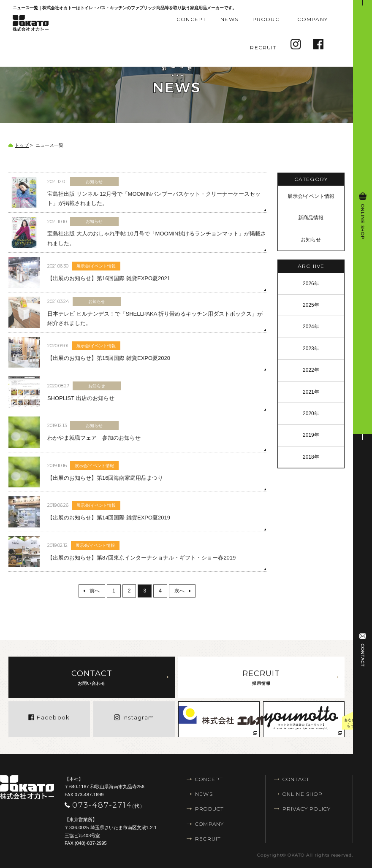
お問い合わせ (92, 677)
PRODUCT (268, 19)
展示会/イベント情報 (311, 196)
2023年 (311, 349)
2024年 (311, 327)
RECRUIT (263, 47)
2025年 (311, 305)
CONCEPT (191, 19)
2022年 (311, 370)
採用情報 (261, 677)
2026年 (311, 284)
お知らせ (311, 240)
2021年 (311, 392)
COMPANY (312, 19)
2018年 (311, 457)
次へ (179, 591)
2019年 (311, 435)
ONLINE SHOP (303, 794)
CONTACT (296, 779)
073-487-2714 (107, 805)
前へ (95, 591)
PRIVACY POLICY (307, 809)
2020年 (311, 414)
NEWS (229, 19)
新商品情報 (311, 218)
